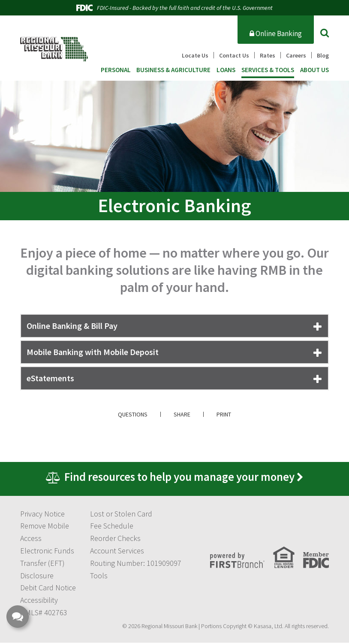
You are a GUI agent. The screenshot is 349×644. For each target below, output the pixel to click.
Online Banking (276, 33)
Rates (268, 55)
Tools (99, 577)
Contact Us (234, 55)
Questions (133, 414)
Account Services (117, 552)
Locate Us (195, 55)
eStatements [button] (50, 378)
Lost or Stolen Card (121, 515)
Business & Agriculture (173, 70)
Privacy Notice (42, 515)
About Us (314, 70)
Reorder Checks (115, 540)
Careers (296, 55)
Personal (116, 70)
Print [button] (224, 414)
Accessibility (39, 602)
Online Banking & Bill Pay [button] (72, 326)
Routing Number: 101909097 (136, 564)
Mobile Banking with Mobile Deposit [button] (93, 352)
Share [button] (182, 414)
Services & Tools (268, 70)
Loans (226, 70)
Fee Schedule (112, 527)
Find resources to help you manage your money (180, 478)
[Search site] (325, 33)
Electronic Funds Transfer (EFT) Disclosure (47, 565)
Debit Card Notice (48, 589)
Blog (323, 55)
